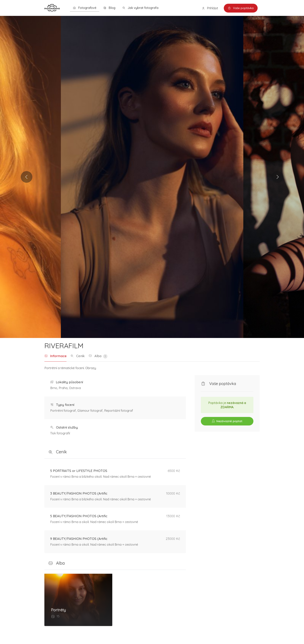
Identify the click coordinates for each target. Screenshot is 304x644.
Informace (55, 356)
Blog (109, 8)
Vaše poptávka (241, 8)
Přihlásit (210, 8)
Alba (98, 356)
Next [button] (277, 177)
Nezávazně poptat (227, 421)
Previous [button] (27, 177)
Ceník (78, 356)
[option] (152, 177)
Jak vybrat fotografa (140, 8)
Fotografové (85, 8)
